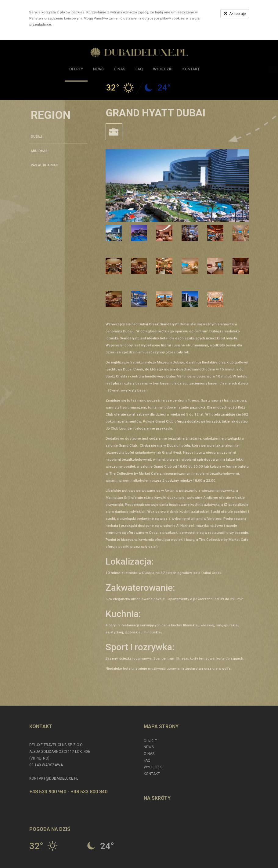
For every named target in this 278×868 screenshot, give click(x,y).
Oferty (76, 69)
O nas (120, 69)
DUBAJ (36, 136)
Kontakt (191, 69)
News (98, 69)
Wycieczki (163, 69)
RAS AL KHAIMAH (45, 165)
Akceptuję (235, 14)
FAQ (139, 69)
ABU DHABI (40, 151)
